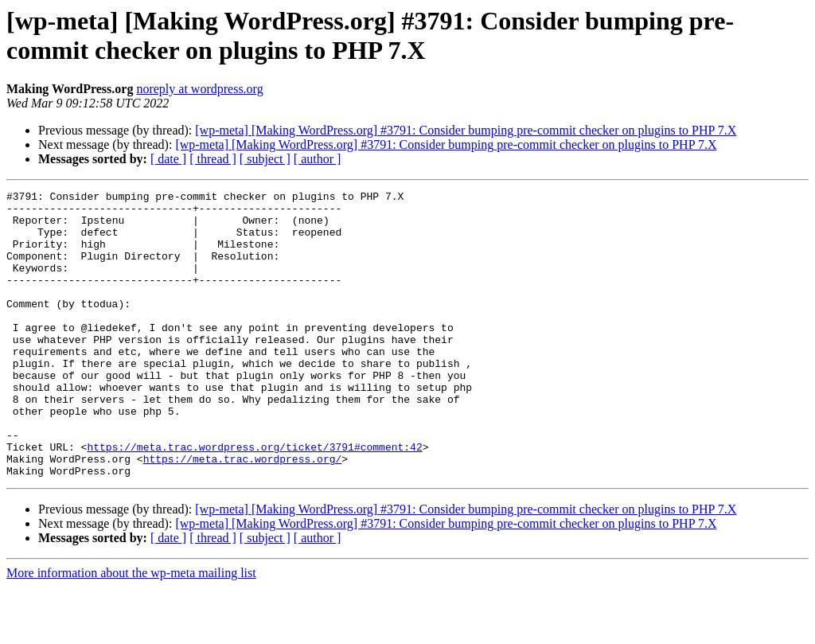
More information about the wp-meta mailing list (131, 630)
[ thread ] (213, 159)
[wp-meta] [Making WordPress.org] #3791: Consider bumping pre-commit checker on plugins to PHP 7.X (466, 130)
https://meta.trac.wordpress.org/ (243, 513)
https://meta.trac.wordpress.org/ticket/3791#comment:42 (254, 499)
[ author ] (318, 159)
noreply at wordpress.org (199, 89)
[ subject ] (265, 159)
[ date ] (168, 159)
